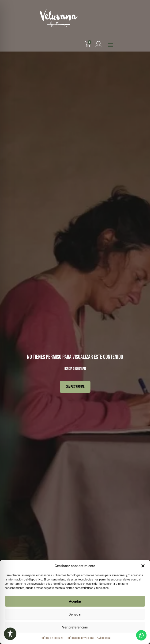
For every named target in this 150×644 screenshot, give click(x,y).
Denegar (75, 614)
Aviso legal (104, 638)
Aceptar (75, 601)
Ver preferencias (75, 627)
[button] (143, 566)
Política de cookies (51, 638)
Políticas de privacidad (80, 638)
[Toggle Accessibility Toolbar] (10, 634)
